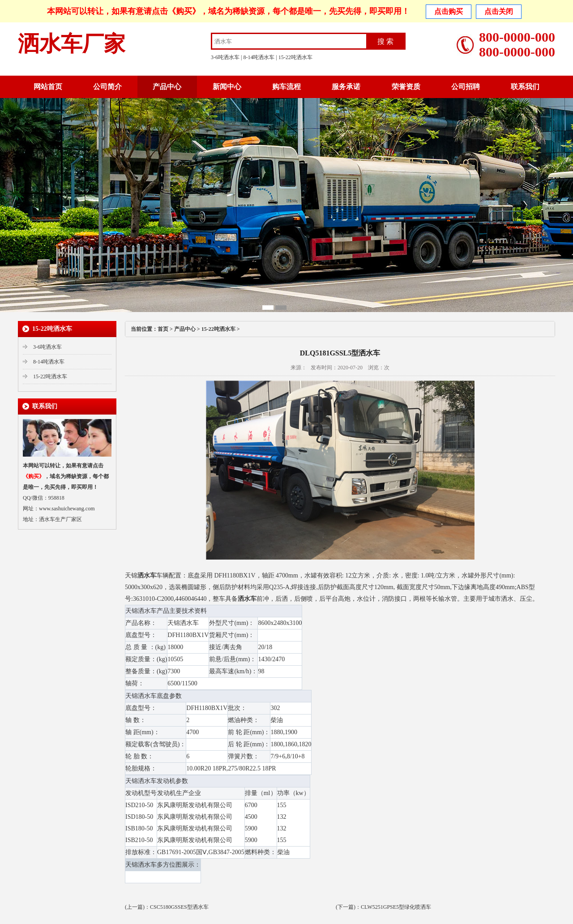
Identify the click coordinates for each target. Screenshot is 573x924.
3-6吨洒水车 (225, 57)
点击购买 (449, 11)
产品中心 (167, 87)
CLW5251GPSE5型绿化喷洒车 (396, 907)
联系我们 (525, 87)
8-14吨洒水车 (259, 57)
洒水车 (147, 575)
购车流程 (286, 87)
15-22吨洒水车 (295, 57)
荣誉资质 (406, 87)
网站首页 (48, 87)
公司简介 (107, 87)
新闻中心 (227, 87)
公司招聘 (466, 87)
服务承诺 (346, 87)
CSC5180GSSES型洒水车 (179, 907)
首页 (163, 329)
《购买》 (184, 11)
